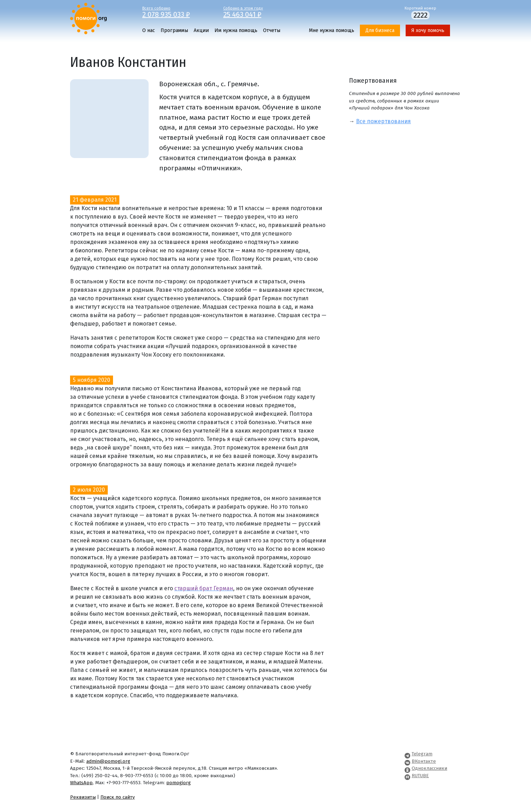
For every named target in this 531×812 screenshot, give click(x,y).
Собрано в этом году (258, 12)
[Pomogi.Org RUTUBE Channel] (407, 776)
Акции (201, 30)
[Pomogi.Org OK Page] (407, 768)
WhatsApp (81, 783)
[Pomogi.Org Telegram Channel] (407, 754)
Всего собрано (177, 12)
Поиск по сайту (118, 797)
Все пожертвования (383, 121)
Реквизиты (83, 797)
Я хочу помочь (428, 30)
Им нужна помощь (236, 30)
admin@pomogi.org (108, 761)
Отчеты (272, 30)
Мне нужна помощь (332, 30)
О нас (149, 30)
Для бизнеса (380, 30)
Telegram (422, 754)
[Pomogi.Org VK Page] (407, 761)
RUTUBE (420, 776)
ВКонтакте (424, 761)
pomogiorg (179, 783)
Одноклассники (429, 768)
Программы (174, 30)
